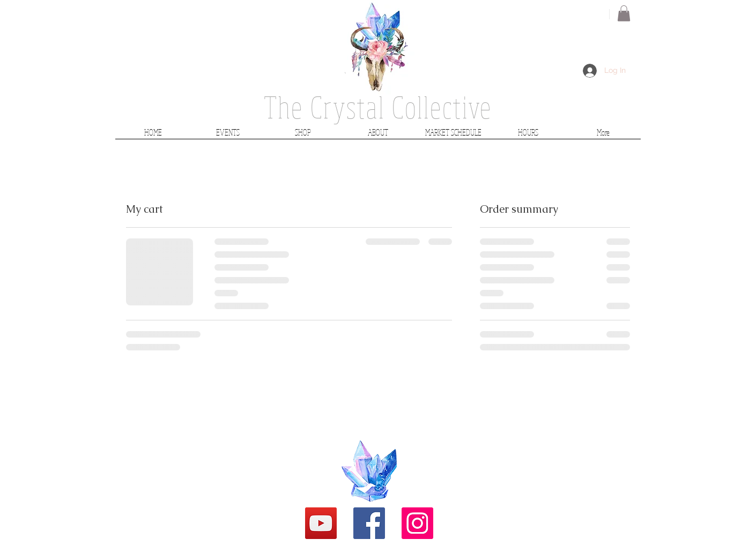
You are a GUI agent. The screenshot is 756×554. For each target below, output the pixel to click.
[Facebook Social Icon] (369, 523)
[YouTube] (321, 523)
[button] (624, 13)
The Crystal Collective (378, 107)
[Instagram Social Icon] (417, 523)
